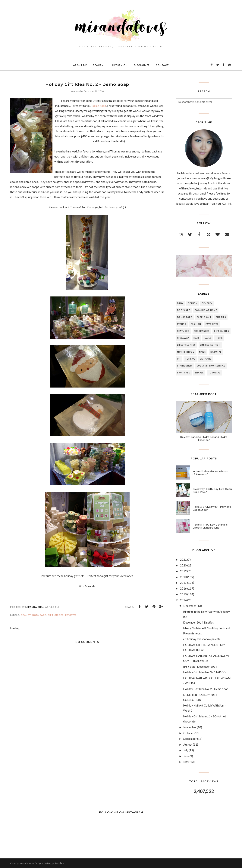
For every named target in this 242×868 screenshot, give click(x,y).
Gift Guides (56, 615)
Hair (196, 338)
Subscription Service (211, 366)
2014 (183, 600)
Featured (183, 331)
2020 (183, 565)
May (186, 762)
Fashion (196, 324)
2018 (183, 577)
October (189, 733)
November (190, 727)
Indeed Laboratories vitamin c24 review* (210, 473)
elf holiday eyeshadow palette (202, 639)
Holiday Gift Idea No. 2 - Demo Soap (206, 689)
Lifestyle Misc (186, 345)
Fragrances (202, 331)
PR (179, 359)
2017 (183, 583)
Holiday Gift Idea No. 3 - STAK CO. (205, 672)
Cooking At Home (206, 310)
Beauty (26, 615)
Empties (221, 317)
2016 (183, 588)
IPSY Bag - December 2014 (200, 667)
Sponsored (185, 366)
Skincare (206, 359)
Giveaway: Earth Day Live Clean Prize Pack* (212, 490)
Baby (180, 303)
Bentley (207, 303)
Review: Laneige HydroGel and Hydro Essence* (204, 438)
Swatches (184, 373)
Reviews (71, 615)
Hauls (207, 338)
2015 (183, 594)
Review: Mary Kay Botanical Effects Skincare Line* (210, 526)
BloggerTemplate (56, 863)
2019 (183, 571)
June (186, 756)
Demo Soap (99, 106)
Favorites (212, 324)
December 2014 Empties (198, 622)
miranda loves (27, 863)
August (188, 744)
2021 (183, 560)
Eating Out (204, 317)
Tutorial (214, 373)
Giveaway (183, 338)
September (190, 739)
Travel (199, 373)
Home (219, 338)
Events (182, 324)
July (186, 750)
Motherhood (186, 352)
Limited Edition (210, 345)
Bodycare (39, 615)
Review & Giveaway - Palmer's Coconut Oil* (212, 508)
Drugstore (185, 317)
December (190, 606)
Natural (216, 352)
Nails (203, 352)
